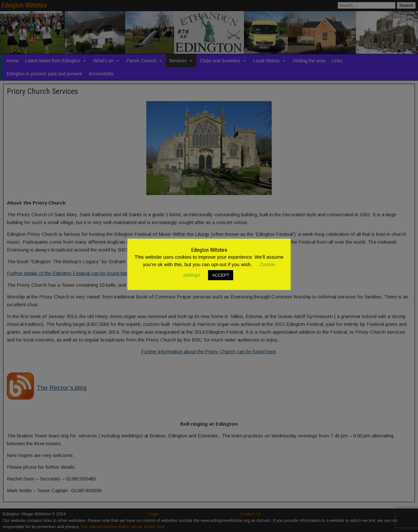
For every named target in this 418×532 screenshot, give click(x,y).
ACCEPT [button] (221, 275)
